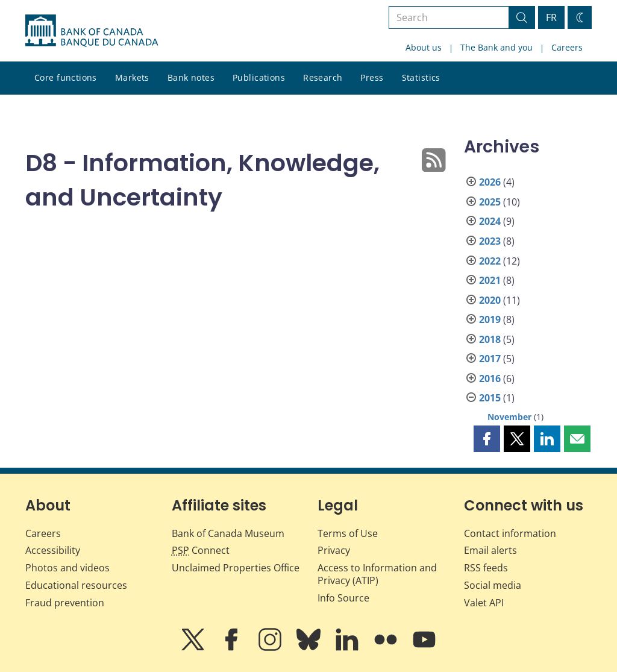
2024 (490, 221)
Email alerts (490, 550)
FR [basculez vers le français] (551, 17)
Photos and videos (67, 568)
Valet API (484, 603)
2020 (490, 300)
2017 (490, 359)
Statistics (421, 77)
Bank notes (191, 77)
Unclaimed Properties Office (236, 568)
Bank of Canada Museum (228, 533)
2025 (490, 202)
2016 (490, 378)
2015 (490, 398)
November (509, 417)
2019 (490, 319)
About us (424, 47)
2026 (490, 182)
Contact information (510, 533)
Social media (493, 585)
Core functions (66, 77)
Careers (567, 47)
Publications (259, 77)
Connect (201, 550)
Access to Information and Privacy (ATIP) (377, 574)
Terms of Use (348, 533)
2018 (490, 339)
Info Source (343, 598)
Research (323, 77)
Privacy (334, 550)
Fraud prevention (65, 603)
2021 (490, 280)
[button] (487, 439)
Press (372, 77)
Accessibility (53, 550)
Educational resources (76, 585)
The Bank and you (496, 47)
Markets (132, 77)
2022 (490, 261)
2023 (490, 241)
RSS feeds (486, 568)
